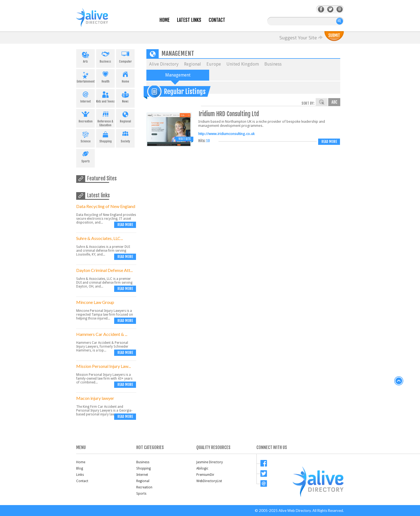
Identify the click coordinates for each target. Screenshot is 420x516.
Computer (125, 56)
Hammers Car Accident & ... (102, 334)
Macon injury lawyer (95, 398)
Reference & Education (105, 118)
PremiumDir (205, 475)
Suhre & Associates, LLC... (100, 238)
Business (105, 56)
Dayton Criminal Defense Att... (104, 270)
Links (80, 475)
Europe (214, 64)
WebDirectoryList (209, 481)
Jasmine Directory (210, 462)
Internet (85, 96)
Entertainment (85, 76)
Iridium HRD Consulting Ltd (229, 114)
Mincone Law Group (95, 302)
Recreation (85, 116)
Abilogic (202, 468)
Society (125, 136)
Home (165, 20)
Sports (85, 156)
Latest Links (189, 20)
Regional (125, 116)
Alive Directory (164, 64)
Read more (125, 225)
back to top (399, 381)
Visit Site (185, 139)
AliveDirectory (98, 21)
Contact (217, 20)
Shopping (105, 136)
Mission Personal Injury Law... (103, 366)
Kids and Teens (105, 96)
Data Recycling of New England (106, 206)
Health (105, 76)
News (125, 96)
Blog (80, 468)
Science (85, 136)
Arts (85, 56)
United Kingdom (243, 64)
